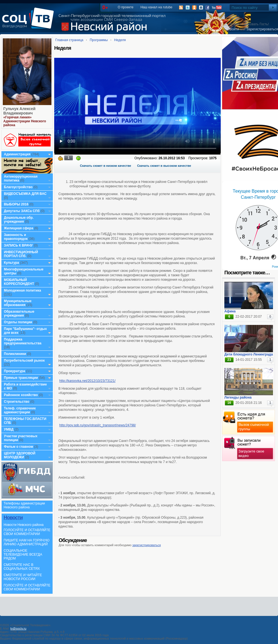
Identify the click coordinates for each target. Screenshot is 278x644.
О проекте (126, 7)
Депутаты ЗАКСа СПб (22, 211)
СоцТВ (29, 22)
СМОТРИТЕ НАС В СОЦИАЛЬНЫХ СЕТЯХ (22, 567)
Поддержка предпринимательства (23, 341)
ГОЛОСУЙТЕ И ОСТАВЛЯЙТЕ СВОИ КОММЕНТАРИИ (27, 532)
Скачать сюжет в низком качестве (106, 166)
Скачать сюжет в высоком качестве (164, 166)
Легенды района (238, 397)
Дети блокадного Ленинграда (249, 354)
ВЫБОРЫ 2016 (16, 204)
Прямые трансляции (21, 378)
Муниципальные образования (18, 303)
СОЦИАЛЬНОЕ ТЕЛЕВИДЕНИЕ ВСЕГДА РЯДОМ (23, 555)
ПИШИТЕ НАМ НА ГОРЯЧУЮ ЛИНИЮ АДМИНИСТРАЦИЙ (27, 542)
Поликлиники (15, 354)
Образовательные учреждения (19, 314)
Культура (11, 263)
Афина (230, 311)
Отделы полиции (18, 322)
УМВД (9, 429)
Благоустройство (19, 187)
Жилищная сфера (18, 228)
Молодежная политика (23, 290)
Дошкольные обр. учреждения (19, 220)
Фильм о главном (18, 447)
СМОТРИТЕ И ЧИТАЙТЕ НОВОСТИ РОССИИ (23, 577)
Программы (99, 40)
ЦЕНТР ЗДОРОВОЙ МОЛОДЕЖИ (20, 455)
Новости (13, 518)
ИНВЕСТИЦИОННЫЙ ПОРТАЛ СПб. (21, 254)
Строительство (17, 402)
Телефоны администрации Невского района (24, 505)
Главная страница (69, 40)
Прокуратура (15, 371)
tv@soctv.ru (18, 628)
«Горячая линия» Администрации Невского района (25, 121)
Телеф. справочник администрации (20, 410)
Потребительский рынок (24, 360)
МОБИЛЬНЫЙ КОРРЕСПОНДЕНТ (19, 282)
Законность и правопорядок (16, 237)
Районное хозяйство (21, 395)
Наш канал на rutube (156, 7)
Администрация (17, 154)
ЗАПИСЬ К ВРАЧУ (18, 245)
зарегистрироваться (147, 545)
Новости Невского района (24, 525)
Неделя (120, 40)
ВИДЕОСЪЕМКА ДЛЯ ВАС (25, 194)
